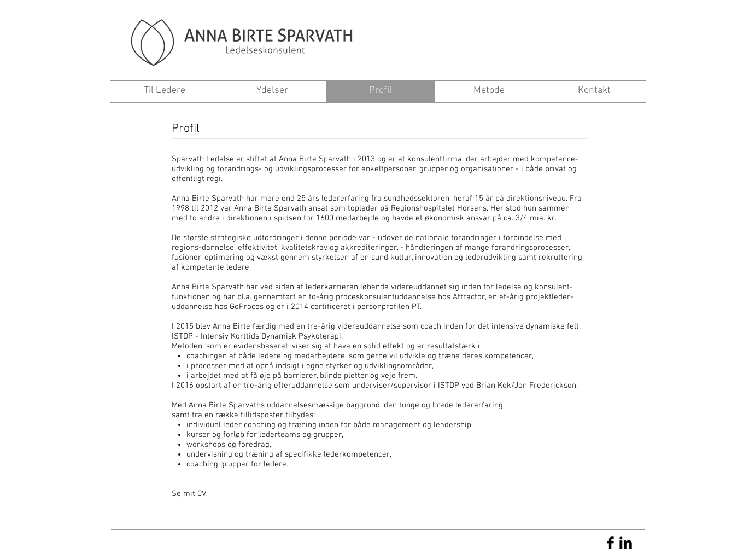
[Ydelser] (272, 91)
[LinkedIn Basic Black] (626, 543)
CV (201, 494)
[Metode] (489, 91)
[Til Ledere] (165, 91)
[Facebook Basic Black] (610, 543)
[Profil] (381, 91)
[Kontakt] (594, 91)
